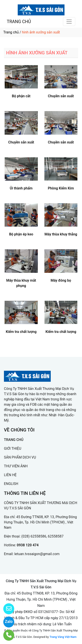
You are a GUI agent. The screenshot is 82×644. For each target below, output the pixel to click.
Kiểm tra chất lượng (21, 332)
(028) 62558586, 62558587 (43, 536)
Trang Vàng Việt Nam (63, 637)
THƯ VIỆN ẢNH (16, 466)
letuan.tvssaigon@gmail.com (37, 554)
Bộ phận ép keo (21, 234)
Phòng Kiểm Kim (61, 188)
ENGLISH (11, 484)
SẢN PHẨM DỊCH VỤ (20, 457)
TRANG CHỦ (19, 22)
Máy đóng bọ (61, 280)
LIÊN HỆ (10, 475)
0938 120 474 (28, 545)
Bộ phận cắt (21, 96)
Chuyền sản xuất (61, 96)
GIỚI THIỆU (13, 449)
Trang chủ (11, 32)
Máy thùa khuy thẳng (61, 234)
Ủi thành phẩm (21, 188)
